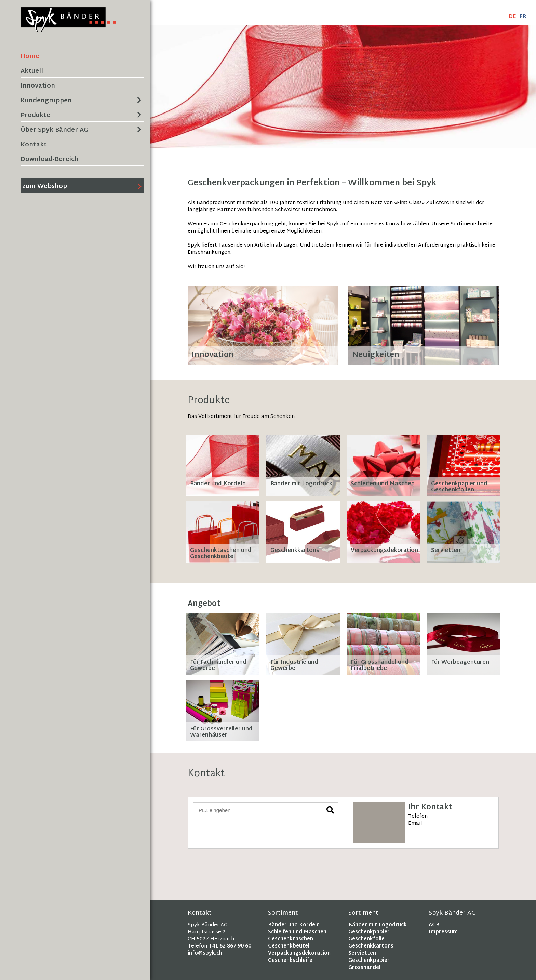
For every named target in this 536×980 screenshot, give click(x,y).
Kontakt (34, 145)
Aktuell (32, 71)
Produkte (35, 115)
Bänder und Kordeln (294, 925)
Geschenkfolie (366, 939)
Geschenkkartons (371, 946)
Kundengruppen (46, 101)
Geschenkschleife (290, 961)
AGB (434, 925)
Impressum (443, 932)
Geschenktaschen (291, 939)
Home (30, 57)
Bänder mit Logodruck (378, 925)
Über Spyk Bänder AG (54, 130)
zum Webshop (45, 187)
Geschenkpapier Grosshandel (369, 964)
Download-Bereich (50, 160)
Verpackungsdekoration (299, 953)
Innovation (38, 86)
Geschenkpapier (369, 932)
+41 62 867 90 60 (230, 946)
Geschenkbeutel (289, 946)
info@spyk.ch (205, 953)
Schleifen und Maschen (297, 932)
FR (523, 17)
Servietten (362, 953)
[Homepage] (68, 29)
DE (512, 17)
